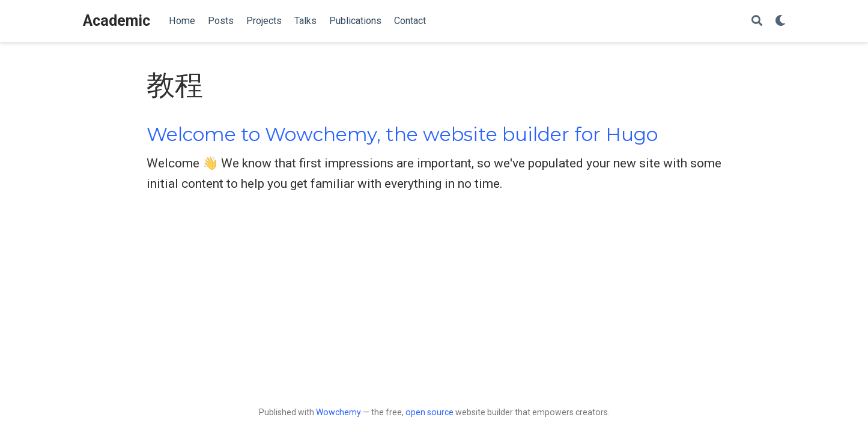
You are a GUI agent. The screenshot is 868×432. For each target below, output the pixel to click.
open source (429, 412)
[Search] (757, 21)
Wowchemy (338, 412)
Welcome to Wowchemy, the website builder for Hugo (402, 134)
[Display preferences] (780, 21)
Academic (117, 21)
